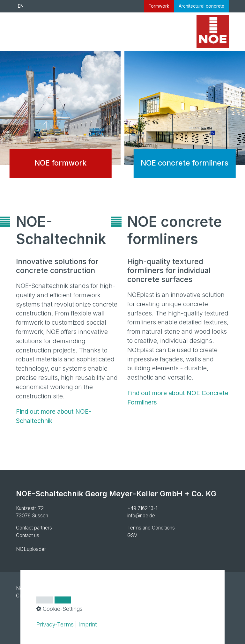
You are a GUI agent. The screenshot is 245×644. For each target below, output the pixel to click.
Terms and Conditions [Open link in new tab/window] (151, 528)
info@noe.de (141, 516)
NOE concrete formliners (185, 119)
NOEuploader (31, 549)
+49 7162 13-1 (142, 508)
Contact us (28, 535)
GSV (132, 535)
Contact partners (34, 528)
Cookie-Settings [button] (59, 609)
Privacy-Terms (55, 624)
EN (21, 6)
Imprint (88, 624)
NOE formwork (60, 119)
